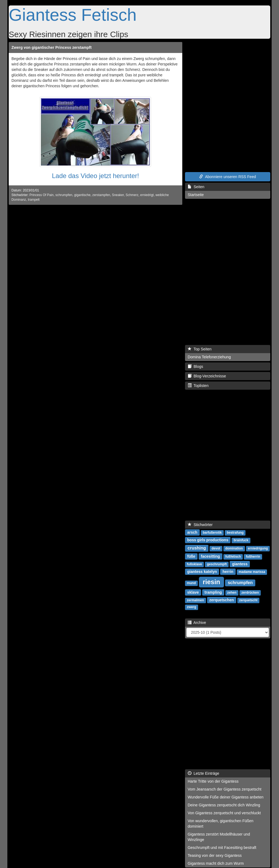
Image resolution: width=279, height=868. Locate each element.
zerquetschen (222, 600)
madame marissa (252, 572)
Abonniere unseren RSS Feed (228, 177)
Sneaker (118, 195)
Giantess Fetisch (73, 15)
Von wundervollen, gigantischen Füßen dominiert (221, 824)
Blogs (195, 367)
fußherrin (253, 557)
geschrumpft (217, 564)
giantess (240, 564)
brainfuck (241, 540)
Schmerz (132, 195)
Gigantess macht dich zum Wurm (216, 863)
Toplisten (198, 386)
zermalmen (195, 600)
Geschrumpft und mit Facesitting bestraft (222, 848)
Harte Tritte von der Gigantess (213, 781)
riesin (211, 582)
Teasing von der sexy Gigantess (215, 855)
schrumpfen (64, 195)
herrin (228, 572)
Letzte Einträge (204, 773)
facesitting (210, 556)
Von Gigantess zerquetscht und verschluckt (224, 813)
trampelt (34, 200)
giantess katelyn (202, 572)
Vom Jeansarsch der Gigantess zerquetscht (225, 789)
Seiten (196, 187)
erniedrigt (147, 195)
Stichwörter (200, 525)
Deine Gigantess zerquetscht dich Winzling (224, 805)
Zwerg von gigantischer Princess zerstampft (51, 47)
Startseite (196, 195)
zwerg (192, 607)
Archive (197, 623)
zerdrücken (250, 593)
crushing (197, 548)
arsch (192, 532)
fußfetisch (233, 557)
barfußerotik (212, 533)
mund (191, 583)
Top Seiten (200, 349)
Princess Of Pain (42, 195)
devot (216, 548)
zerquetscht (248, 600)
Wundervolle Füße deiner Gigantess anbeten (226, 797)
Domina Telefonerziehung (209, 357)
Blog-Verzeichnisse (207, 376)
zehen (232, 593)
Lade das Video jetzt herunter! (95, 176)
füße (191, 556)
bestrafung (235, 533)
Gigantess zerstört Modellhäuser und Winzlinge (219, 837)
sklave (193, 592)
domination (234, 548)
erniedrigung (258, 548)
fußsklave (194, 564)
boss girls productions (208, 540)
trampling (213, 592)
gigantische (82, 195)
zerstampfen (101, 195)
